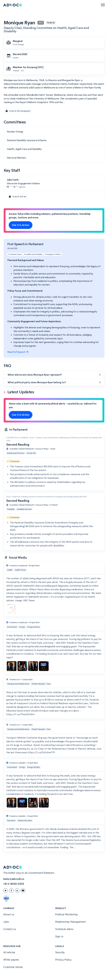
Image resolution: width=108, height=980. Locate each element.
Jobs (6, 922)
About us (9, 915)
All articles (9, 952)
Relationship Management (70, 922)
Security (60, 952)
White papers (11, 960)
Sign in (59, 937)
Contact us (10, 929)
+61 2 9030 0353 (14, 884)
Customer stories (13, 967)
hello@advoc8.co (14, 879)
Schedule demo (64, 929)
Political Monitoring (66, 915)
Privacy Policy (63, 960)
